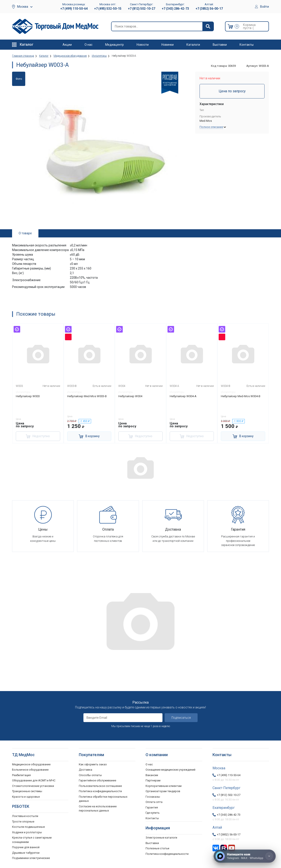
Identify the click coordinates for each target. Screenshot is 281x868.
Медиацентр (114, 45)
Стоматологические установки (33, 786)
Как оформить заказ (93, 764)
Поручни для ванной (26, 847)
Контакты (247, 45)
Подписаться (181, 718)
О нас (88, 45)
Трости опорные (23, 822)
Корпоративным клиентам (164, 786)
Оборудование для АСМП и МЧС (34, 780)
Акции (67, 45)
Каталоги (193, 45)
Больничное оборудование (30, 770)
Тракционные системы (27, 791)
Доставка (86, 770)
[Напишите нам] (245, 856)
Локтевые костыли (25, 816)
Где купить (153, 813)
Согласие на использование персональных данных (98, 809)
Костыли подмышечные (28, 827)
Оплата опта (154, 802)
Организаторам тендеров (163, 791)
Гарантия (152, 807)
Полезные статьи (157, 848)
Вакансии (152, 775)
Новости (143, 45)
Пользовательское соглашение (100, 786)
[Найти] (208, 26)
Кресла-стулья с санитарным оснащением (32, 840)
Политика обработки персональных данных (103, 799)
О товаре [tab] (25, 233)
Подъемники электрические (31, 858)
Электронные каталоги (161, 838)
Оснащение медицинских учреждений (170, 770)
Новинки (168, 45)
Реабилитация (21, 775)
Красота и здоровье (26, 797)
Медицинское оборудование (31, 764)
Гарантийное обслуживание (97, 780)
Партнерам (153, 780)
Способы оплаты (90, 775)
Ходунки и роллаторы (27, 832)
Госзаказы (153, 797)
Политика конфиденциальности (100, 791)
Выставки (220, 45)
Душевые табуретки (26, 853)
